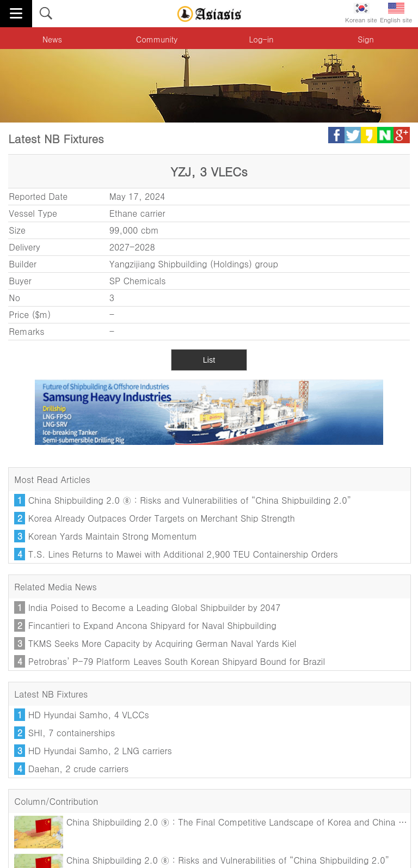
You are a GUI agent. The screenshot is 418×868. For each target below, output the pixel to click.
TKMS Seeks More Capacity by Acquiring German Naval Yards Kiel (162, 643)
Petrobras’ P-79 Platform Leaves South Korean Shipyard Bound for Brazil (177, 661)
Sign (365, 39)
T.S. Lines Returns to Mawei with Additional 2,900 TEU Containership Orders (183, 554)
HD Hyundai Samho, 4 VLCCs (89, 715)
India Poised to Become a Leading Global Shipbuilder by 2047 (155, 607)
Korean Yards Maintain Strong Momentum (113, 536)
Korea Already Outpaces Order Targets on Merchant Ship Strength (162, 518)
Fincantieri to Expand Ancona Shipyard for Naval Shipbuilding (152, 625)
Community (157, 39)
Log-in (262, 39)
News (52, 39)
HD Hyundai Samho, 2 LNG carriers (100, 751)
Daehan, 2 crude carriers (79, 769)
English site (396, 13)
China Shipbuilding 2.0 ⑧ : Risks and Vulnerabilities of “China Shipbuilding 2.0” (190, 500)
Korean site (361, 13)
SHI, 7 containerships (72, 733)
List (209, 360)
